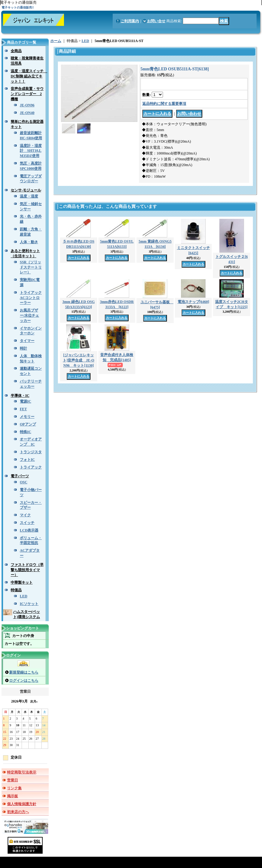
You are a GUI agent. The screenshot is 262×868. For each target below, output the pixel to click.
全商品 (16, 51)
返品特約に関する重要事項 (164, 104)
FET (23, 409)
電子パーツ (20, 476)
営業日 (12, 780)
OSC (24, 482)
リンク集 (14, 788)
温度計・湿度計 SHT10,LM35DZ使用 (31, 151)
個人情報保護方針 (22, 804)
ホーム (56, 41)
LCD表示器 (29, 530)
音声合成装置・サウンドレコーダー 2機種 (27, 94)
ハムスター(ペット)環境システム (27, 614)
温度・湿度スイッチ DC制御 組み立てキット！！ (29, 76)
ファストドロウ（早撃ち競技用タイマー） (27, 570)
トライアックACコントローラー (31, 298)
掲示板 (12, 796)
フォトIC (27, 460)
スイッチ (27, 523)
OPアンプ (28, 424)
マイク (25, 515)
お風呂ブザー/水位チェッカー (29, 315)
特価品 (16, 590)
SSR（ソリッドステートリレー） (31, 267)
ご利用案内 (130, 21)
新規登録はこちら (24, 672)
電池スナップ (193, 302)
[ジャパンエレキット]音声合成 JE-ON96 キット (78, 360)
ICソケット (29, 604)
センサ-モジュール (26, 190)
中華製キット (22, 582)
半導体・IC (20, 396)
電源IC (25, 401)
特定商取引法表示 (22, 772)
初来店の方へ (18, 812)
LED (24, 596)
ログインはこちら (24, 681)
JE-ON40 (27, 113)
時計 (23, 348)
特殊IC (25, 432)
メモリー (27, 417)
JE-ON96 (27, 105)
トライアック (31, 467)
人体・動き (29, 242)
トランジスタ (31, 452)
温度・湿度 (29, 196)
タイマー (27, 341)
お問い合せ (156, 21)
